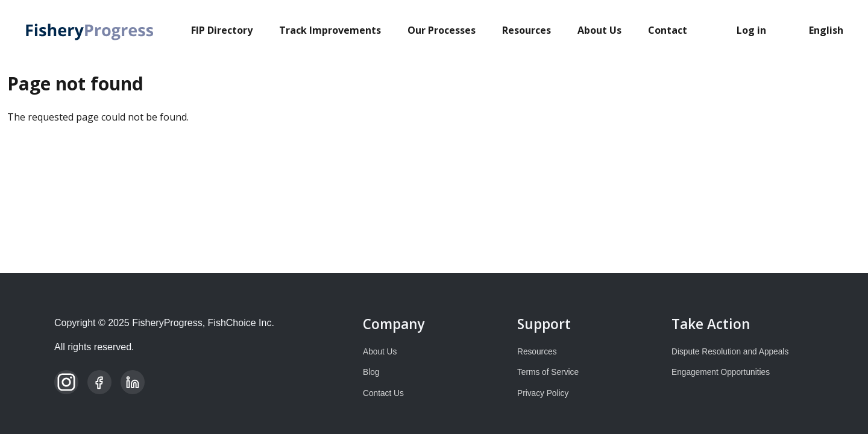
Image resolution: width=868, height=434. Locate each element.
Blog (371, 372)
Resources (537, 352)
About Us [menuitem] (599, 30)
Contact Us (383, 393)
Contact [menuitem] (668, 30)
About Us (380, 352)
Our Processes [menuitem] (442, 30)
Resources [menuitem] (527, 30)
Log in (751, 30)
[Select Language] (829, 30)
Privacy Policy (543, 393)
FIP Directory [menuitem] (222, 30)
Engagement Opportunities (721, 372)
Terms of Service (548, 372)
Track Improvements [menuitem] (330, 30)
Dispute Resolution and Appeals (730, 352)
